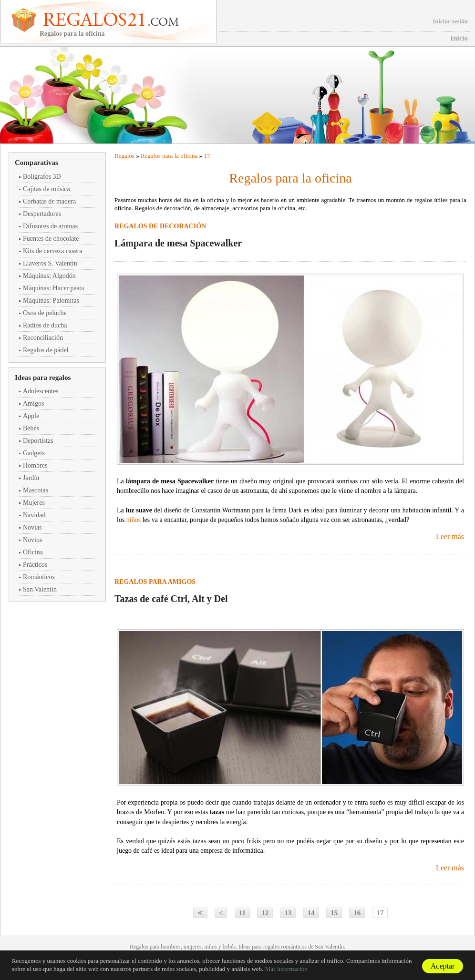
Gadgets (34, 453)
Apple (31, 416)
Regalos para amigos (155, 582)
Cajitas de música (46, 189)
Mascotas (36, 490)
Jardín (31, 478)
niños (134, 520)
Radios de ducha (45, 325)
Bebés (31, 428)
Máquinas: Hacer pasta (53, 288)
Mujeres (34, 503)
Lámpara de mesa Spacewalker (178, 243)
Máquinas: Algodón (49, 276)
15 (334, 913)
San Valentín (40, 589)
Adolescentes (41, 391)
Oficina (33, 552)
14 (311, 913)
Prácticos (35, 565)
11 (242, 913)
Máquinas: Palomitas (51, 301)
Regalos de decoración (160, 226)
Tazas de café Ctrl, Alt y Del (171, 599)
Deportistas (38, 441)
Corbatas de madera (49, 201)
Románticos (39, 577)
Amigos (33, 403)
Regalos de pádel (46, 350)
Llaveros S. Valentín (50, 263)
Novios (32, 540)
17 (207, 156)
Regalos (124, 156)
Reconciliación (43, 338)
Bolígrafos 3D (42, 177)
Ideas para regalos (43, 378)
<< (199, 913)
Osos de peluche (45, 313)
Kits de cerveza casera (53, 251)
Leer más (450, 536)
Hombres (35, 465)
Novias (32, 527)
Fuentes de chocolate (51, 239)
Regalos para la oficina (169, 156)
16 (357, 913)
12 (265, 913)
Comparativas (36, 163)
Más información (286, 969)
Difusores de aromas (50, 226)
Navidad (34, 515)
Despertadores (42, 214)
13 (288, 913)
